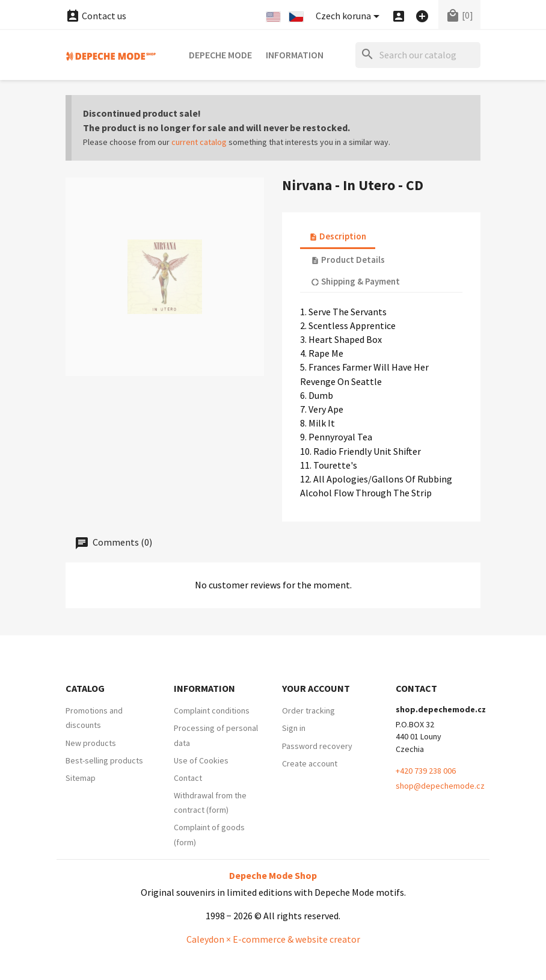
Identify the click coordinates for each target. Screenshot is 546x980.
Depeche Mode (220, 55)
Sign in (294, 728)
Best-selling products (104, 760)
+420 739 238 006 (426, 771)
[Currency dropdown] (350, 17)
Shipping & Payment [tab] (355, 281)
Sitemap (81, 778)
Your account (316, 688)
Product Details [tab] (348, 260)
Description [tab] (338, 236)
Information (295, 55)
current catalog (199, 142)
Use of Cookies (201, 760)
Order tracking (308, 710)
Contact (188, 778)
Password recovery (317, 746)
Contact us (96, 16)
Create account (310, 763)
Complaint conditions (212, 710)
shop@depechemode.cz (440, 786)
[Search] (418, 55)
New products (91, 743)
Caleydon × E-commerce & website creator (273, 939)
